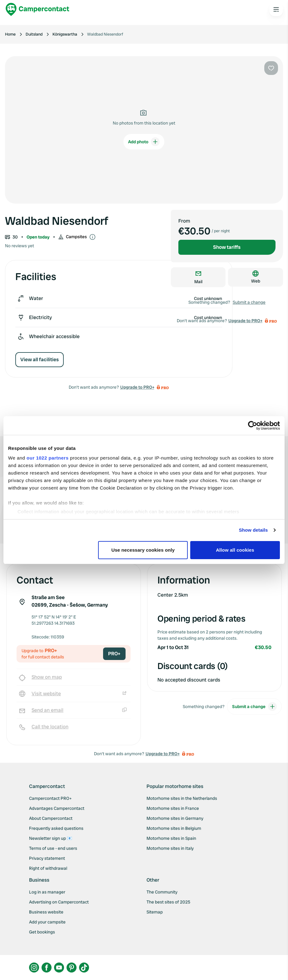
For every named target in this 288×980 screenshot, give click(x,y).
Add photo (144, 142)
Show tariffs (227, 247)
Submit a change (249, 302)
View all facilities (40, 359)
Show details (253, 530)
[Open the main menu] (276, 9)
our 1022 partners (47, 458)
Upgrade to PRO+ (137, 387)
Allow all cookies (235, 550)
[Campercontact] (37, 9)
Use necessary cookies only (143, 550)
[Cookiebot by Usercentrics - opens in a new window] (253, 426)
